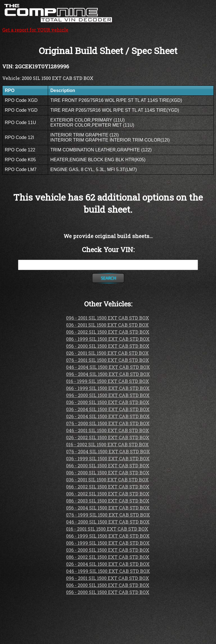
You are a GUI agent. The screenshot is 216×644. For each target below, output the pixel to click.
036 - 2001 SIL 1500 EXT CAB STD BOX (107, 325)
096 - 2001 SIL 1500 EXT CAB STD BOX (108, 318)
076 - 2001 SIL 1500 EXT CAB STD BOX (108, 360)
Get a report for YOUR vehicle (58, 27)
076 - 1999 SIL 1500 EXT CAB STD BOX (108, 515)
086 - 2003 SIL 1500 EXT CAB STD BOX (108, 501)
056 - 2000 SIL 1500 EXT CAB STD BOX (108, 346)
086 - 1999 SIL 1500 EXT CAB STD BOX (108, 339)
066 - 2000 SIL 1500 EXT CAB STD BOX (108, 465)
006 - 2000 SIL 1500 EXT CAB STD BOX (108, 473)
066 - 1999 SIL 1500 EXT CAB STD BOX (108, 388)
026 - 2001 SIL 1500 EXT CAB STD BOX (107, 353)
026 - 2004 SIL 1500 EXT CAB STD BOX (108, 416)
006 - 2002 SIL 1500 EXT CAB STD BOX (108, 332)
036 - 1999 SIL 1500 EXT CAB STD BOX (108, 458)
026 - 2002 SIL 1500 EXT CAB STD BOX (108, 437)
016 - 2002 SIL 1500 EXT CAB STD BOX (107, 444)
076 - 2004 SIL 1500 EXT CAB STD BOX (108, 451)
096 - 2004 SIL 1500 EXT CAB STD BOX (108, 374)
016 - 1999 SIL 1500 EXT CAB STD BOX (108, 381)
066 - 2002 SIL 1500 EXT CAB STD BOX (108, 487)
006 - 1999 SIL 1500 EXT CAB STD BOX (108, 543)
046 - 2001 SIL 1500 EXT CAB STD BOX (108, 430)
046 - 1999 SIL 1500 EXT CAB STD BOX (108, 571)
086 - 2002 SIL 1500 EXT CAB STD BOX (108, 557)
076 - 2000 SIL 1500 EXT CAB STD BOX (108, 423)
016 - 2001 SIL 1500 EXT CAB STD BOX (107, 529)
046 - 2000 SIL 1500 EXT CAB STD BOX (108, 522)
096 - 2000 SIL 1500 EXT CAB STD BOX (108, 395)
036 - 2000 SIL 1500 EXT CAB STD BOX (108, 402)
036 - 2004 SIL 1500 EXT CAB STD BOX (108, 409)
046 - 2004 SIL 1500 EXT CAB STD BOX (108, 367)
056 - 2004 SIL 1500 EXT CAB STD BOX (108, 508)
